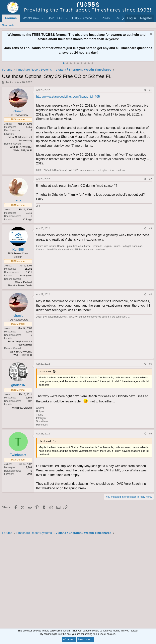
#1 (151, 90)
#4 (151, 294)
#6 (151, 434)
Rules (106, 18)
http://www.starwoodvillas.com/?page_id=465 (68, 97)
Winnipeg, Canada (22, 408)
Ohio (29, 474)
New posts (8, 25)
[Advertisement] (78, 580)
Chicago (28, 220)
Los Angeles (25, 276)
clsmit (8, 82)
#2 (151, 179)
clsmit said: (45, 372)
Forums (11, 18)
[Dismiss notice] (151, 35)
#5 (151, 364)
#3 (151, 228)
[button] (42, 18)
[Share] (145, 90)
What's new (31, 18)
